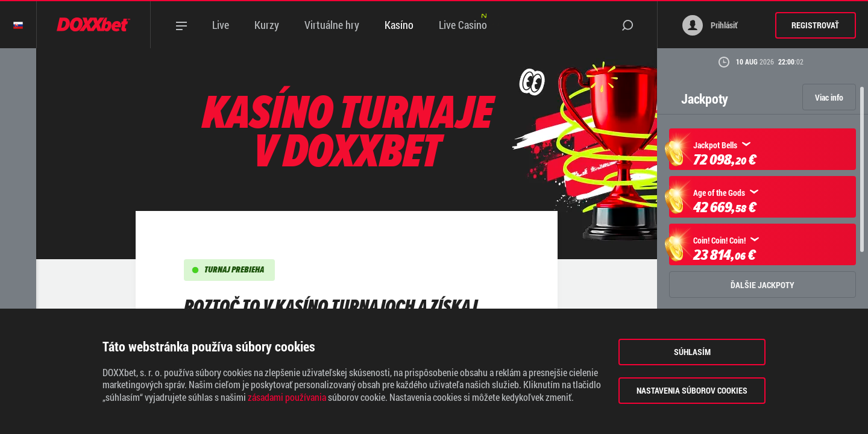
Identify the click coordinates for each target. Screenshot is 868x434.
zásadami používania (287, 397)
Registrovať (815, 25)
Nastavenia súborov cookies (692, 390)
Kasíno (399, 25)
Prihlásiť (710, 25)
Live (221, 25)
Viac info (829, 97)
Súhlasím (692, 352)
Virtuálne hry (332, 25)
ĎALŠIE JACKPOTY (763, 285)
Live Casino (463, 25)
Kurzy (267, 25)
